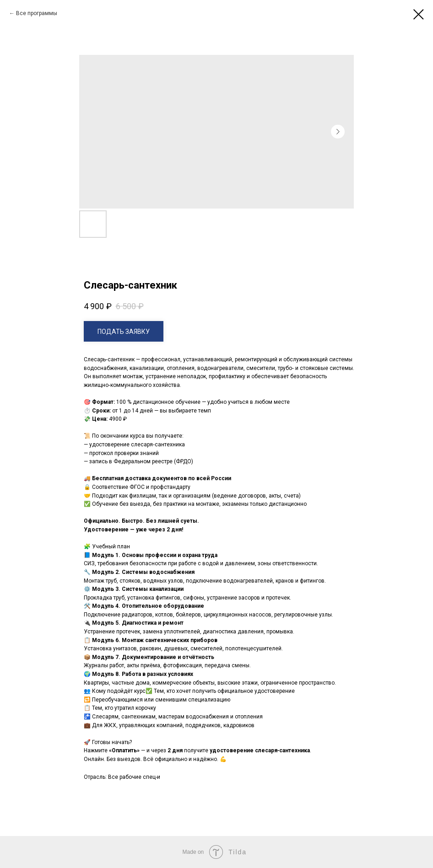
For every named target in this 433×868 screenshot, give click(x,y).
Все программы (37, 13)
